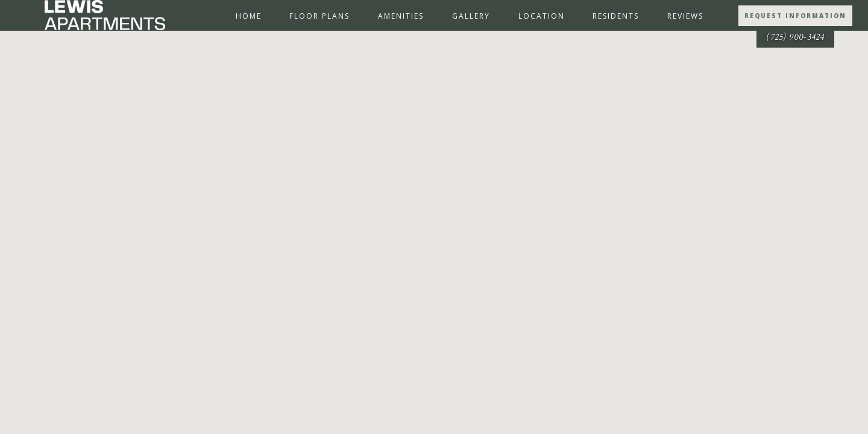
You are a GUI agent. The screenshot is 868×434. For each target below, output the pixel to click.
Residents (616, 16)
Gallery (471, 16)
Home (249, 16)
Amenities (401, 16)
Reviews (685, 16)
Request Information (795, 16)
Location (542, 16)
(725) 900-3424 (795, 37)
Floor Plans (319, 16)
